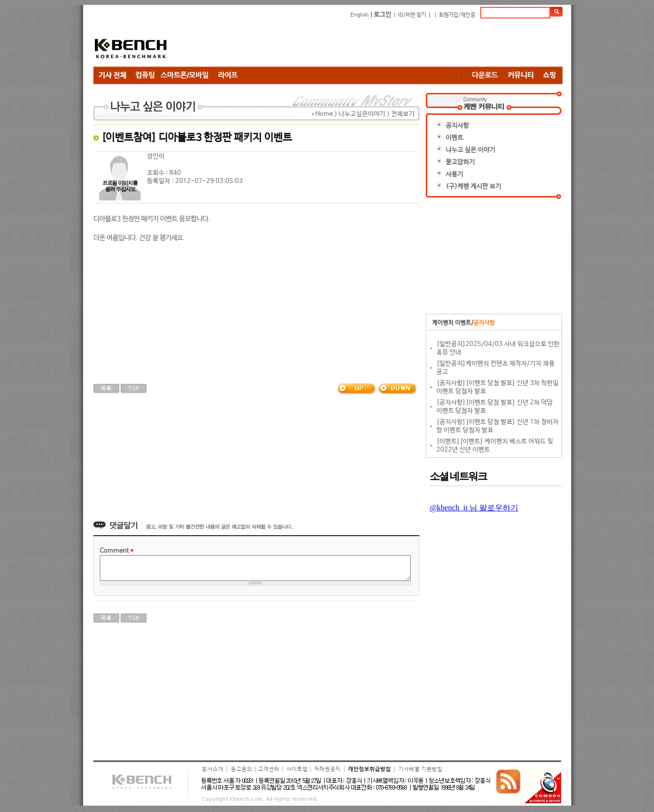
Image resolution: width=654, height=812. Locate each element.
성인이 (156, 156)
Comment (117, 551)
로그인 (382, 15)
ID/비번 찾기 (412, 15)
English (360, 15)
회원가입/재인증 (457, 15)
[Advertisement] (385, 42)
